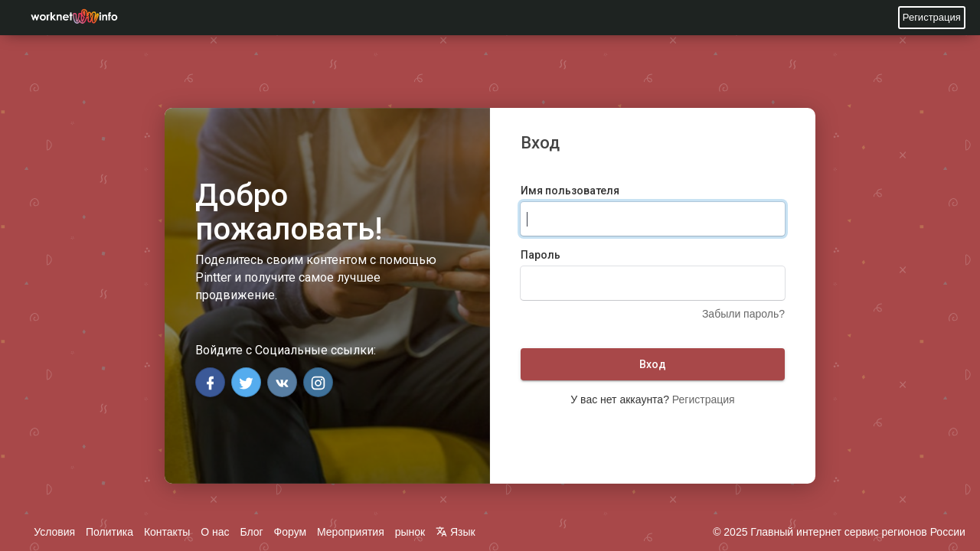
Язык (456, 532)
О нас (215, 532)
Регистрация (932, 17)
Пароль (541, 255)
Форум (291, 532)
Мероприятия (351, 532)
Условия (54, 532)
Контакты (167, 532)
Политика (109, 532)
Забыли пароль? (743, 314)
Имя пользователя (570, 191)
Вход (653, 364)
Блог (251, 532)
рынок (410, 532)
